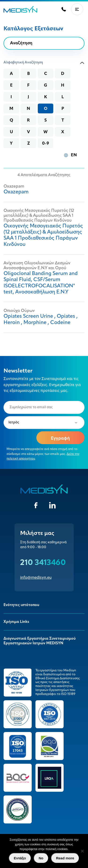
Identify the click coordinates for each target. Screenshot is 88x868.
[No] (82, 851)
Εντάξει (20, 858)
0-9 (46, 144)
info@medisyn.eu (36, 578)
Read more (65, 858)
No (41, 858)
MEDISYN (20, 9)
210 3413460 (43, 563)
